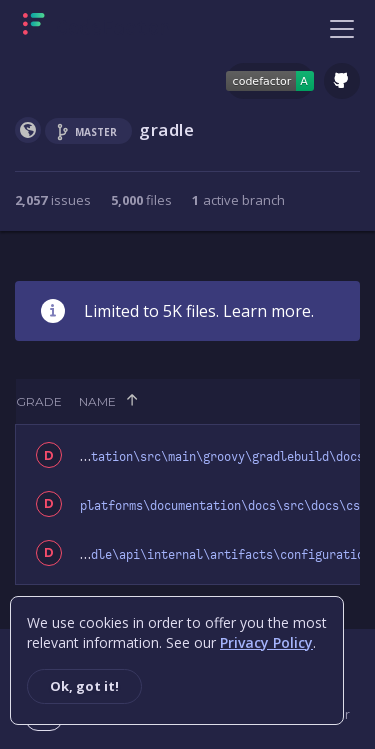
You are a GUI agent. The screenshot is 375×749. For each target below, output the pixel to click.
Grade (39, 401)
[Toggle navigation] (342, 28)
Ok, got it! (84, 686)
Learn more (267, 311)
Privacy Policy (266, 642)
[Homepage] (96, 28)
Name (97, 401)
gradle (167, 129)
